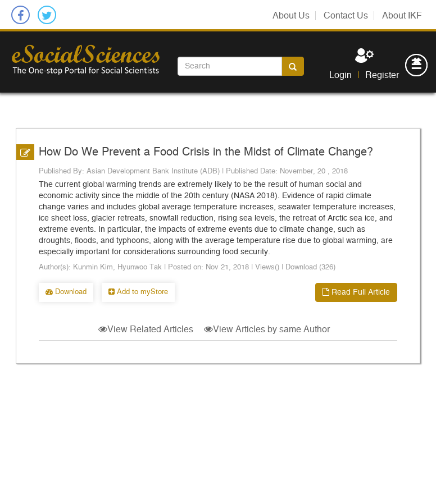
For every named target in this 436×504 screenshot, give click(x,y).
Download (66, 292)
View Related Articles (146, 329)
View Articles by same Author (267, 329)
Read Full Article (356, 292)
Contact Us (346, 16)
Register (382, 75)
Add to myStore (138, 292)
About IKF (402, 16)
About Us (291, 16)
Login (340, 75)
